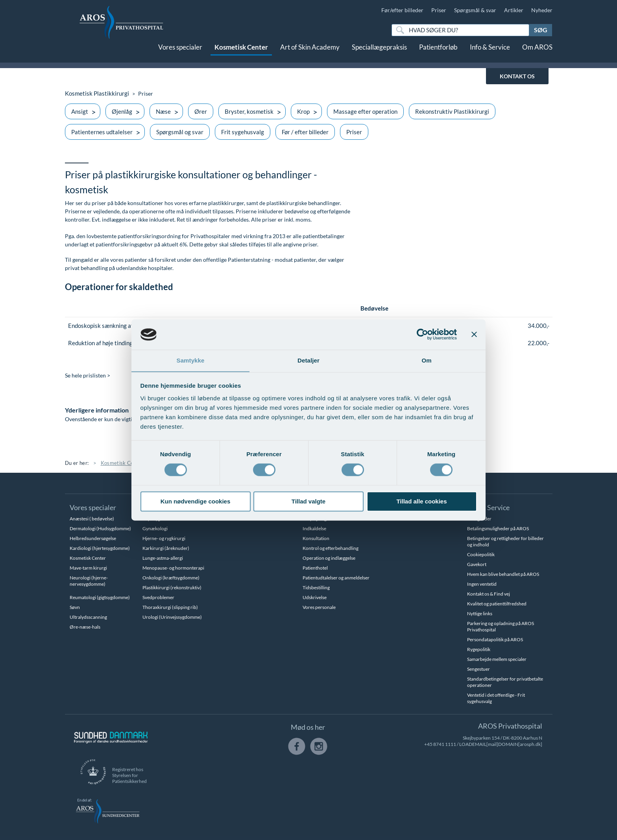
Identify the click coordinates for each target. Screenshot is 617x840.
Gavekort (477, 564)
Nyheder (542, 10)
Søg (541, 30)
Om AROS (537, 54)
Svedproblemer (158, 597)
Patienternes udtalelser (102, 132)
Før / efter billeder (305, 132)
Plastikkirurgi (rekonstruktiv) (172, 587)
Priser (439, 10)
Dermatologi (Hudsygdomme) (100, 528)
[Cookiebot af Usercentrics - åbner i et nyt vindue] (422, 334)
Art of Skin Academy (310, 54)
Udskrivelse (315, 597)
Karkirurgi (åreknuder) (166, 548)
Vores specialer (180, 54)
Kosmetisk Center (241, 54)
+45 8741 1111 (440, 744)
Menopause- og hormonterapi (173, 568)
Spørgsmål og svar (180, 132)
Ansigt (80, 111)
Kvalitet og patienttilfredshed (497, 604)
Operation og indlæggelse (329, 558)
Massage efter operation (365, 111)
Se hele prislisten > (88, 376)
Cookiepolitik (481, 554)
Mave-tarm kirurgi (88, 568)
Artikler (514, 10)
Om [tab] (426, 360)
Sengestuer (478, 669)
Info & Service (490, 54)
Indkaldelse (314, 528)
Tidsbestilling (316, 587)
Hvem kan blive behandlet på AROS (503, 574)
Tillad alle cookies (421, 502)
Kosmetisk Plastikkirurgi (95, 93)
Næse (163, 111)
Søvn (75, 607)
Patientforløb (438, 54)
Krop (303, 111)
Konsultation (316, 538)
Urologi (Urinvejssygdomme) (172, 617)
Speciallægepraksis (379, 54)
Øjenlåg (122, 111)
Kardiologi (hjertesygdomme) (100, 548)
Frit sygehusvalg (243, 132)
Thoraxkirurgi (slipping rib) (170, 607)
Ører (201, 111)
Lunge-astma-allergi (163, 558)
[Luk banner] (474, 334)
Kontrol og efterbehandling (331, 548)
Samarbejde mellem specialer (497, 659)
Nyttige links (480, 613)
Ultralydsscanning (88, 617)
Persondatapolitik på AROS (495, 639)
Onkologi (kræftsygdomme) (171, 578)
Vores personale (319, 607)
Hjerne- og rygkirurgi (164, 538)
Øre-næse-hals (85, 627)
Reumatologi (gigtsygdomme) (100, 597)
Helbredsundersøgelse (93, 538)
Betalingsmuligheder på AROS (498, 528)
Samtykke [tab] (191, 360)
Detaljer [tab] (308, 360)
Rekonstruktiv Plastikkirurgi (452, 111)
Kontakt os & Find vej (489, 594)
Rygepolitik (479, 649)
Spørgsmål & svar (475, 10)
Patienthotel (315, 568)
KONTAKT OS (517, 76)
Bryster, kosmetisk (249, 111)
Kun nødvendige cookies (196, 502)
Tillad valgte (308, 502)
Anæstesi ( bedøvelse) (92, 519)
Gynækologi (155, 528)
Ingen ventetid (482, 584)
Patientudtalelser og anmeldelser (336, 578)
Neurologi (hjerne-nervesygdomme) (89, 581)
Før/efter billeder (402, 10)
